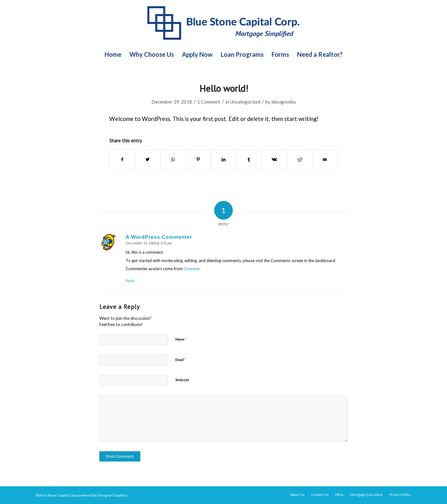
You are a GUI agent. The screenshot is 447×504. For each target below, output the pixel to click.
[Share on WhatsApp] (173, 159)
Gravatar (192, 269)
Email (181, 359)
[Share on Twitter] (148, 159)
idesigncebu (284, 102)
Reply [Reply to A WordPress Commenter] (130, 281)
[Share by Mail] (325, 159)
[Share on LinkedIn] (224, 159)
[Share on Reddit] (300, 159)
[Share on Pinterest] (199, 159)
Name (181, 339)
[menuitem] (113, 54)
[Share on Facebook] (122, 159)
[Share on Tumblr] (249, 159)
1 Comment (209, 102)
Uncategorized (245, 102)
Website (182, 380)
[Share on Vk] (274, 159)
